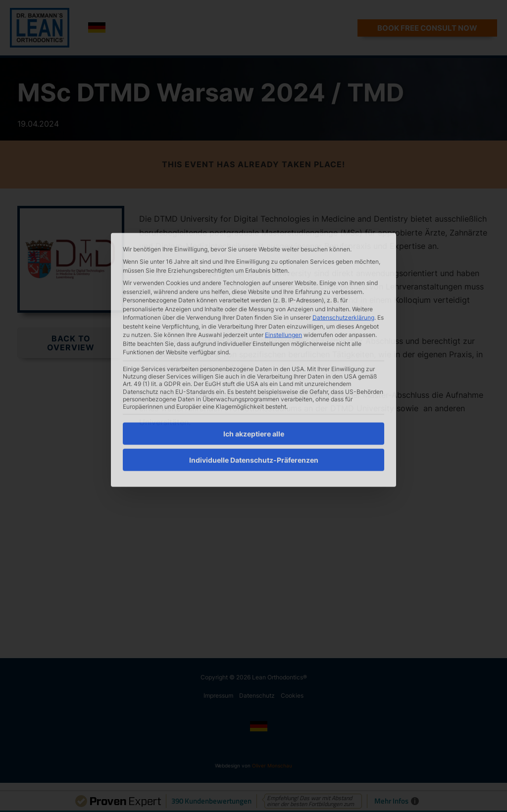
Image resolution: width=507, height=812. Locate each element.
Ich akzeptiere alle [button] (254, 356)
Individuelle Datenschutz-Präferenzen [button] (254, 382)
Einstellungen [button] (283, 257)
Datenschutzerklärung (343, 240)
